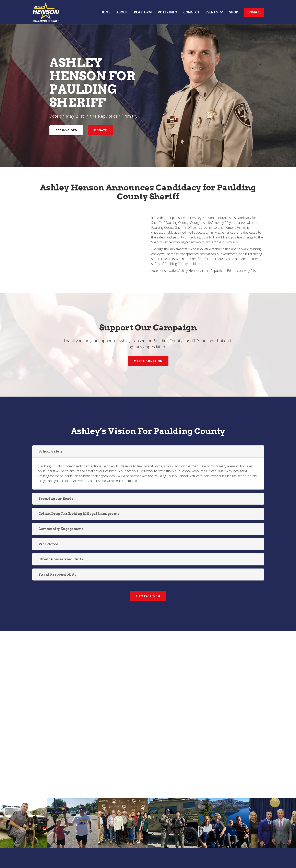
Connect (191, 12)
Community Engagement (61, 529)
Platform (143, 12)
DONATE (254, 12)
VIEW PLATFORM (148, 596)
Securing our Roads (56, 499)
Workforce (48, 544)
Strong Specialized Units (61, 559)
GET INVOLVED (66, 130)
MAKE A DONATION (148, 361)
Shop (234, 12)
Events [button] (214, 12)
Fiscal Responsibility (58, 574)
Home (105, 12)
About (122, 12)
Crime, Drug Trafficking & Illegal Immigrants (79, 514)
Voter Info (168, 12)
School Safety (51, 451)
